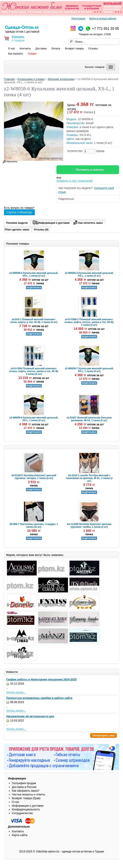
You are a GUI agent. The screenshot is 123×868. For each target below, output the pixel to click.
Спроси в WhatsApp (19, 212)
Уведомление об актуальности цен (30, 716)
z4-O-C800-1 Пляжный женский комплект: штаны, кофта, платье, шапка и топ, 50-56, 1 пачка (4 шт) (89, 322)
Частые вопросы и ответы (29, 794)
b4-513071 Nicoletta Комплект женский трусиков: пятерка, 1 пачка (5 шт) (34, 477)
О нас (12, 48)
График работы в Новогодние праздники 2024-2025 (41, 679)
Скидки (32, 54)
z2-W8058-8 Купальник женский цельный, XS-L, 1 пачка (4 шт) (34, 419)
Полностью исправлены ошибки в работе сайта (39, 698)
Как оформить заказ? (26, 791)
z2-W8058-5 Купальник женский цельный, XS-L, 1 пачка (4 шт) (34, 274)
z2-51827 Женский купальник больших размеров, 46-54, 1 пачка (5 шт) (89, 419)
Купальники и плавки (31, 79)
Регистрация (78, 19)
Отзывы (93, 48)
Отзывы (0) (41, 230)
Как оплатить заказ (88, 222)
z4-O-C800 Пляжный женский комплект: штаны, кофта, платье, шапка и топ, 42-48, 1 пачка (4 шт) (34, 371)
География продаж (24, 783)
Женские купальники (61, 79)
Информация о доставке (51, 222)
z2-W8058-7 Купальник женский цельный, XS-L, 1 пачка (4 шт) (89, 370)
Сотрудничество (22, 813)
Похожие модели (17, 223)
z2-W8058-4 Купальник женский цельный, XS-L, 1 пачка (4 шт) (89, 274)
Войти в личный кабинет (103, 19)
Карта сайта (20, 835)
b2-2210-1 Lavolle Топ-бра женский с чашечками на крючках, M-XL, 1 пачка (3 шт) (89, 478)
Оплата (56, 48)
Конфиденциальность (26, 809)
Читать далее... (16, 692)
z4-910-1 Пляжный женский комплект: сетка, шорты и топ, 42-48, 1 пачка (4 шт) (34, 321)
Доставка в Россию (24, 787)
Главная (9, 79)
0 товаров (18, 40)
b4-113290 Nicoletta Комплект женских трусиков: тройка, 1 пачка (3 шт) (89, 526)
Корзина (18, 37)
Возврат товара (74, 48)
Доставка (41, 48)
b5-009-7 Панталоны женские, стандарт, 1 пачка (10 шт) (34, 526)
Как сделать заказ (17, 229)
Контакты (25, 48)
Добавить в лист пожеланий (74, 181)
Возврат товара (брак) (26, 798)
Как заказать (16, 54)
